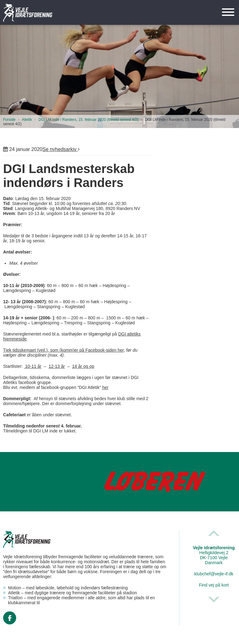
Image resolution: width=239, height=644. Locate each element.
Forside (9, 120)
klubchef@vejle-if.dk (214, 574)
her (105, 387)
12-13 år (57, 366)
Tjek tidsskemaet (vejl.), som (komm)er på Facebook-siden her (63, 350)
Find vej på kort (214, 585)
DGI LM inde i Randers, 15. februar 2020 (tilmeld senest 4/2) (88, 120)
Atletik (27, 120)
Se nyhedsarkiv (61, 149)
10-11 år (33, 366)
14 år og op (83, 366)
